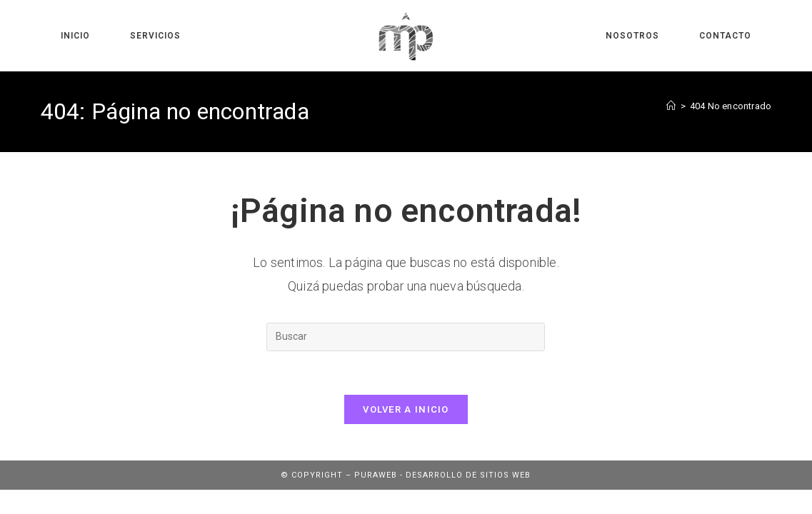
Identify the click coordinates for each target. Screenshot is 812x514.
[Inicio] (671, 106)
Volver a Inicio (406, 409)
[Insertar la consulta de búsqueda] (406, 337)
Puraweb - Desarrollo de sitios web (442, 475)
